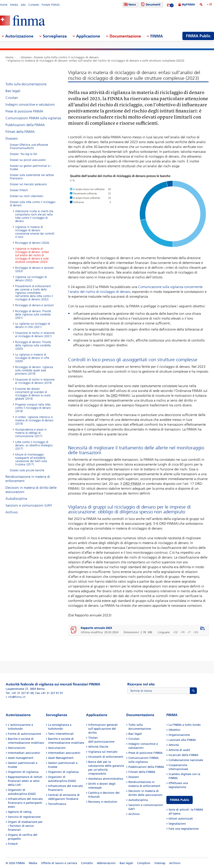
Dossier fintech (19, 190)
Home (4, 5)
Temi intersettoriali (61, 734)
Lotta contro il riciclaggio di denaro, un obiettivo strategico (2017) (34, 445)
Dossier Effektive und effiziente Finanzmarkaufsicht (29, 146)
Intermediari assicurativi (24, 753)
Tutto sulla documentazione (26, 84)
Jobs (23, 5)
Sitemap (160, 863)
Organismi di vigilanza (23, 772)
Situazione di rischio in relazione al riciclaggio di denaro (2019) (35, 381)
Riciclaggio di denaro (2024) (32, 243)
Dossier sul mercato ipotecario (28, 184)
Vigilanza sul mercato (103, 752)
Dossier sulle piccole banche (27, 470)
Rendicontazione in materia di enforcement (28, 479)
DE (176, 632)
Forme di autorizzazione (24, 734)
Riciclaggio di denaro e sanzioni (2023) (34, 269)
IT (211, 4)
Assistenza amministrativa (106, 779)
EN (196, 632)
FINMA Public (180, 800)
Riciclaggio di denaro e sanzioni (34, 305)
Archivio (12, 512)
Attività (174, 745)
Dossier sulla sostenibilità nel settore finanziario (32, 177)
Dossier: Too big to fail (23, 154)
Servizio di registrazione (24, 817)
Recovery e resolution (103, 802)
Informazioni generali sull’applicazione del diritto (103, 729)
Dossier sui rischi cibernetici (27, 196)
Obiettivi (174, 730)
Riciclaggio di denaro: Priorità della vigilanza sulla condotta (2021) (33, 314)
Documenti (150, 4)
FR (183, 632)
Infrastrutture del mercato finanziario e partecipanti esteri (25, 803)
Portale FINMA (51, 5)
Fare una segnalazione (184, 829)
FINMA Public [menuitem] (198, 36)
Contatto (34, 5)
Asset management (21, 758)
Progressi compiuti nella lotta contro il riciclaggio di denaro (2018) (33, 408)
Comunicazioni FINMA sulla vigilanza (33, 118)
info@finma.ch (17, 697)
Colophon (144, 863)
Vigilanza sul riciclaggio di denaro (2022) (31, 279)
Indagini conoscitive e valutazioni (30, 104)
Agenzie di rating (20, 812)
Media (14, 5)
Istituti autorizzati (181, 819)
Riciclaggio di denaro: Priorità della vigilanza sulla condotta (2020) (33, 345)
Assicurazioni (17, 748)
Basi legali (13, 91)
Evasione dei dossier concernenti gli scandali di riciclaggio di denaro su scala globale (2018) (33, 394)
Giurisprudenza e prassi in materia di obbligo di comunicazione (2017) (31, 433)
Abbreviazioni (106, 863)
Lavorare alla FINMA (182, 740)
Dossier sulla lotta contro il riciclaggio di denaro (66, 57)
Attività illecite (98, 747)
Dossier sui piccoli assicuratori (28, 160)
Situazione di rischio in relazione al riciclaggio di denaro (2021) (35, 334)
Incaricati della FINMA (183, 755)
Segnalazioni (177, 824)
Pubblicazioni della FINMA (25, 125)
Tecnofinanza (57, 804)
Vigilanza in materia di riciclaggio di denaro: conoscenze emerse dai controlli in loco (35, 232)
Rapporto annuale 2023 (96, 628)
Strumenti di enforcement (106, 757)
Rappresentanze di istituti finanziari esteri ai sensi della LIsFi (25, 781)
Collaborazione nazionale (186, 760)
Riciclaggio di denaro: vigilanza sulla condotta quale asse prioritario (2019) (34, 370)
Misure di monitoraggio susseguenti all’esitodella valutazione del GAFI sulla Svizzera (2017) (31, 459)
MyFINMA (188, 4)
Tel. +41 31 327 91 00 (20, 693)
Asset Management (61, 758)
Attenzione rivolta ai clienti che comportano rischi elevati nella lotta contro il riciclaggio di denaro (34, 216)
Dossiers (26, 57)
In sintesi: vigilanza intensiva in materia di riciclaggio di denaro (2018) (34, 420)
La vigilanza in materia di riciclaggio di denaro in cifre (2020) (32, 358)
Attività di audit (179, 750)
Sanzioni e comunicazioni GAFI (29, 505)
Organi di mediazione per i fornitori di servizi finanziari (25, 826)
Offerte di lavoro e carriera (59, 863)
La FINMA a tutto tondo (185, 725)
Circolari (12, 98)
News (129, 4)
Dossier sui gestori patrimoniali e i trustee (31, 167)
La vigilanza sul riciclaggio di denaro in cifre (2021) (33, 325)
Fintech (13, 844)
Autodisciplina (16, 499)
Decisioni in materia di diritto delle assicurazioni (31, 490)
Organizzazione (179, 735)
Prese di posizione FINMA (24, 111)
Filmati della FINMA (20, 132)
